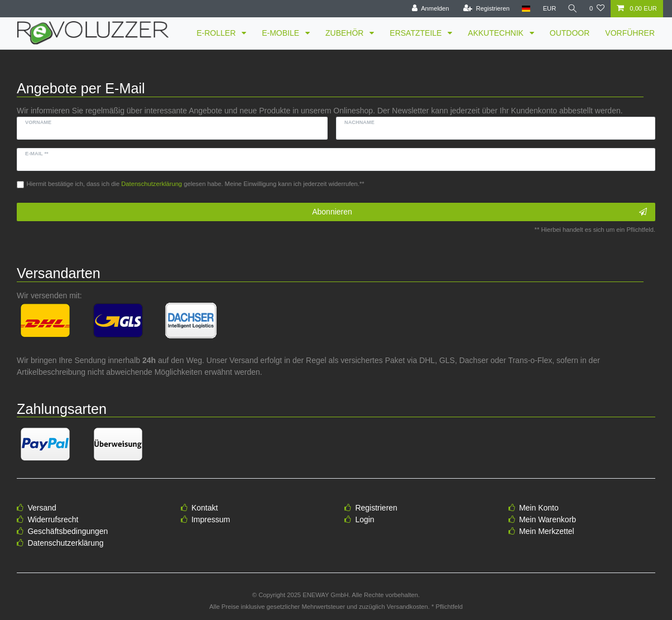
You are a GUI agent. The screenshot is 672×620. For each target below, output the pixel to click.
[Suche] (572, 9)
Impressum (211, 519)
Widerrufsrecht (53, 519)
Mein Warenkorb (548, 519)
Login (364, 519)
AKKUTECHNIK (496, 33)
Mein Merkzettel (547, 531)
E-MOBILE (282, 33)
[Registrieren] (485, 9)
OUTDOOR (570, 33)
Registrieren (376, 508)
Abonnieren (479, 212)
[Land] (524, 9)
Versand (42, 508)
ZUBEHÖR (345, 33)
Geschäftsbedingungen (68, 531)
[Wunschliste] (597, 9)
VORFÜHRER (630, 33)
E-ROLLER (217, 33)
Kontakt (205, 508)
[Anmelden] (429, 9)
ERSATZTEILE (417, 33)
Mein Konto (539, 508)
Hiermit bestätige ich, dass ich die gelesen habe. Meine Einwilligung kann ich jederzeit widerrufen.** (196, 184)
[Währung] (548, 9)
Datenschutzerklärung (65, 543)
